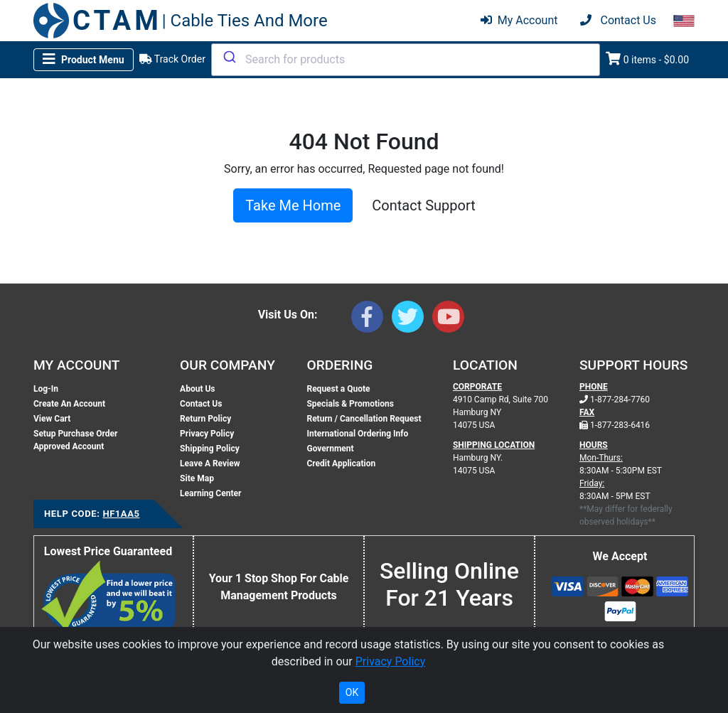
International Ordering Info (357, 434)
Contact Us (201, 404)
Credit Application (341, 463)
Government (330, 449)
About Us (197, 389)
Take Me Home (293, 205)
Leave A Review (210, 463)
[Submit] (229, 57)
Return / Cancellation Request (364, 419)
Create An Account (69, 404)
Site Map (197, 478)
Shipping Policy (210, 449)
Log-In (46, 389)
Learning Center (210, 493)
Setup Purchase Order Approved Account (75, 440)
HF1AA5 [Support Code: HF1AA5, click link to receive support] (121, 514)
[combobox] (406, 60)
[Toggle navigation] (84, 60)
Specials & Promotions (350, 404)
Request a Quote (338, 389)
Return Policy (205, 419)
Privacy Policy (207, 434)
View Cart (52, 419)
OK (352, 692)
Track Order (172, 59)
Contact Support (423, 205)
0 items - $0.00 (647, 59)
